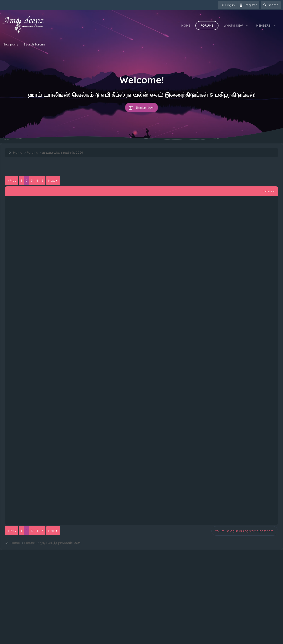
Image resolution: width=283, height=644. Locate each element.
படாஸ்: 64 (30, 399)
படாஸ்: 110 (30, 237)
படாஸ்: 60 (30, 448)
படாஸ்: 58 (30, 480)
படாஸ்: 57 (30, 496)
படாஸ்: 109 (31, 253)
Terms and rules (34, 639)
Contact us (11, 639)
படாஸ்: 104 (30, 334)
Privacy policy (59, 639)
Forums (207, 25)
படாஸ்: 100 (31, 383)
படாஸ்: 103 (30, 350)
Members (263, 25)
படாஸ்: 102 (30, 367)
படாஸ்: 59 (30, 464)
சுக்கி (261, 403)
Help (76, 639)
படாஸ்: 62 (30, 415)
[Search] (271, 5)
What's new (233, 25)
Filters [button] (268, 191)
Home (186, 25)
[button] (247, 25)
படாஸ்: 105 (30, 318)
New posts (10, 44)
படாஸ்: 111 (30, 221)
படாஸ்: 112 (30, 204)
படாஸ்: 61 (29, 431)
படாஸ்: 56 (30, 512)
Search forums (34, 44)
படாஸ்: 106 (30, 302)
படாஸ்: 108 (31, 269)
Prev (13, 180)
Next (52, 180)
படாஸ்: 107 (30, 285)
